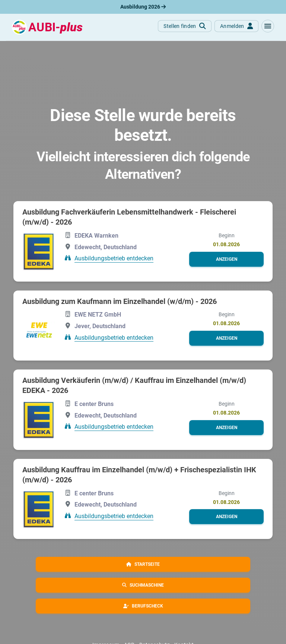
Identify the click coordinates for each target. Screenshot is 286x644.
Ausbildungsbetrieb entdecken (114, 258)
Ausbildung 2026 (143, 7)
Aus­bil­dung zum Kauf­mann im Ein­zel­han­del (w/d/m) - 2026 (120, 301)
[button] (268, 26)
